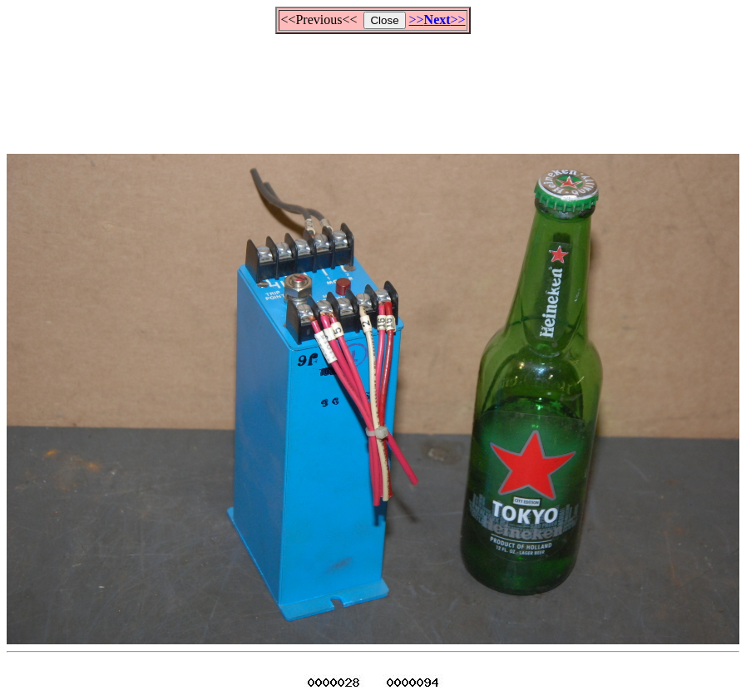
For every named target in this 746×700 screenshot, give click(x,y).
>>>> (437, 20)
